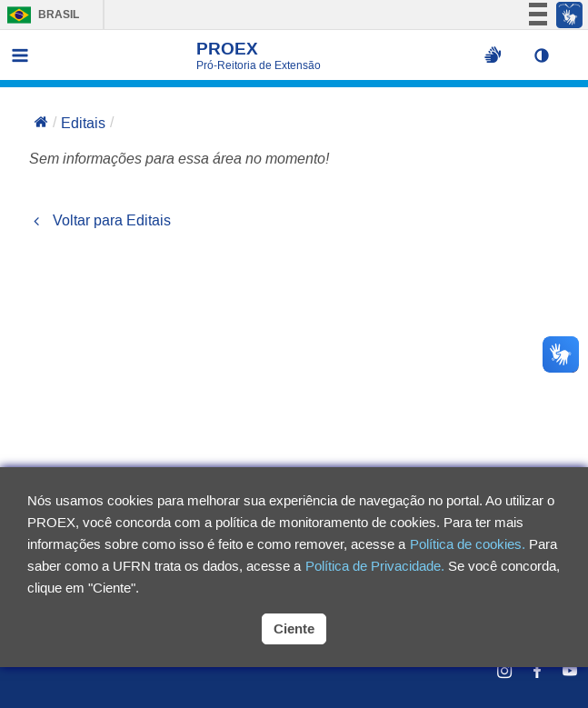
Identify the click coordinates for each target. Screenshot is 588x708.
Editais (83, 123)
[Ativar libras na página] (493, 55)
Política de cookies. (468, 544)
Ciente (294, 628)
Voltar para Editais (100, 221)
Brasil (39, 15)
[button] (546, 55)
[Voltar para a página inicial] (41, 124)
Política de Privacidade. (375, 566)
